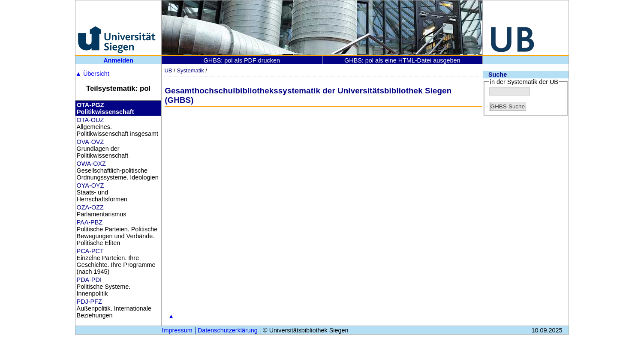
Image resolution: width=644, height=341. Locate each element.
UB (168, 70)
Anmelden (118, 60)
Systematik (190, 70)
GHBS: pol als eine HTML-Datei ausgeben (402, 60)
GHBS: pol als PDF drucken (242, 60)
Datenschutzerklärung (228, 330)
